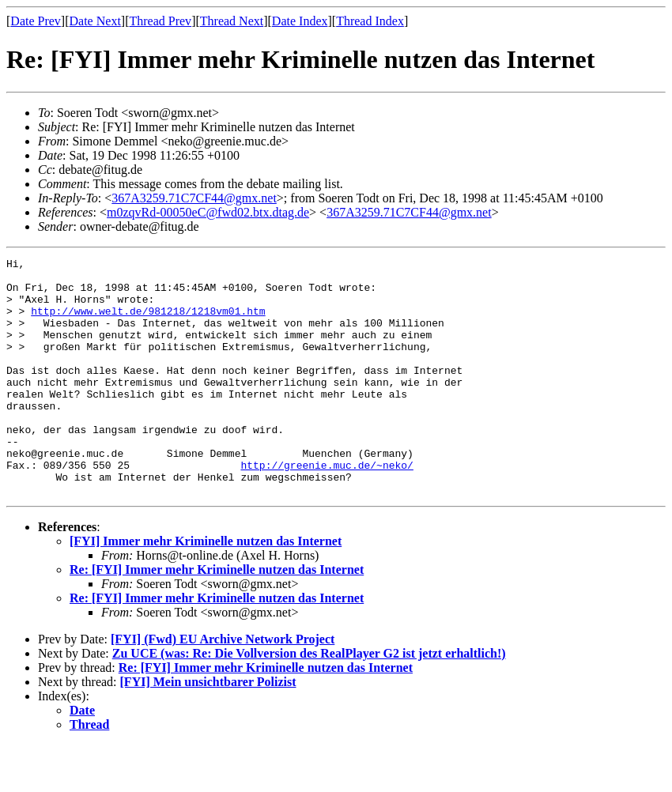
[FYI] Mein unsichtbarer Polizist (208, 729)
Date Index (300, 21)
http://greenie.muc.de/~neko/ (327, 507)
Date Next (95, 21)
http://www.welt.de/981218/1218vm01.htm (148, 322)
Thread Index (370, 21)
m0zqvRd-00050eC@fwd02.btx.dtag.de (208, 212)
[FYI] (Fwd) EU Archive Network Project (223, 686)
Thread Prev (160, 21)
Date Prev (36, 21)
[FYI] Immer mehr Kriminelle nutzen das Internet (206, 588)
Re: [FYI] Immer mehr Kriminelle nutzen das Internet (217, 617)
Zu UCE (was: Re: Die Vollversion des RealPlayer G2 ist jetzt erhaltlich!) (309, 701)
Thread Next (232, 21)
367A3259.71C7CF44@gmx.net (194, 198)
